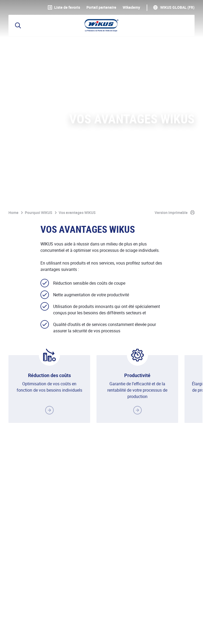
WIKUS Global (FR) (177, 7)
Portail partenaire (101, 7)
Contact (125, 624)
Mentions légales (24, 624)
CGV (105, 624)
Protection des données (70, 624)
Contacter (181, 494)
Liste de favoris (64, 7)
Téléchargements (156, 624)
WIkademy (131, 7)
